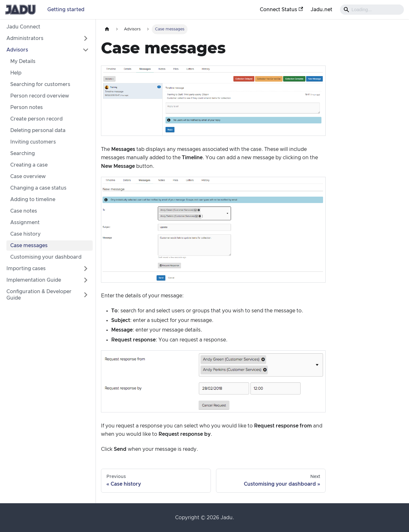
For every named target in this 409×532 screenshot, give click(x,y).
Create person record (36, 119)
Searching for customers (40, 84)
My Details (23, 61)
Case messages (29, 246)
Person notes (27, 107)
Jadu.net (321, 10)
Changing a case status (38, 188)
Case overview (28, 176)
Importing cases (26, 269)
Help (16, 73)
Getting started (66, 10)
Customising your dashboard (46, 257)
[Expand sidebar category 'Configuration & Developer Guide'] (86, 295)
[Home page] (107, 29)
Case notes (24, 211)
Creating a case (29, 165)
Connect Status (281, 9)
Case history (25, 234)
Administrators (25, 38)
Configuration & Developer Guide (39, 295)
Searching (23, 153)
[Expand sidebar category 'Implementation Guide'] (86, 280)
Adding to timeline (33, 199)
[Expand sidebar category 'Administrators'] (86, 38)
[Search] (372, 10)
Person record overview (40, 96)
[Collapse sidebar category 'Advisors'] (86, 50)
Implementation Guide (34, 280)
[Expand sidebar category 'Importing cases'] (86, 269)
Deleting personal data (38, 130)
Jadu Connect (23, 27)
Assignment (25, 223)
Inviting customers (33, 142)
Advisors (17, 50)
